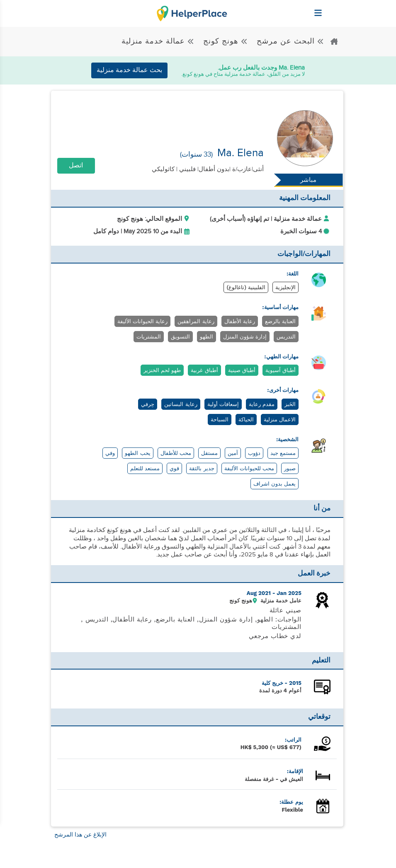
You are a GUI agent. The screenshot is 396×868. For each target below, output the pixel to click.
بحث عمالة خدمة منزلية (129, 70)
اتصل (76, 166)
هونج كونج (224, 41)
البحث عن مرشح (289, 41)
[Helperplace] (338, 9)
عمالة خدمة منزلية (158, 41)
